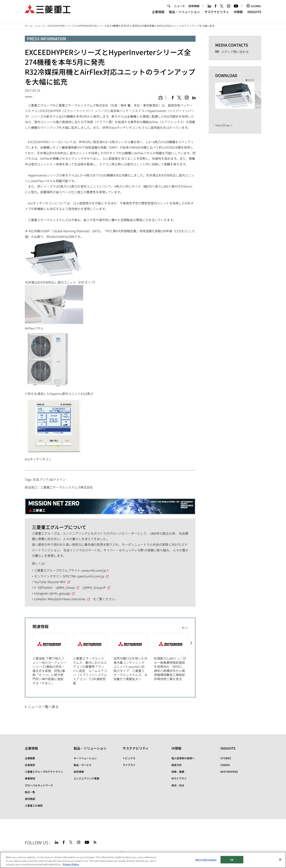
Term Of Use (223, 125)
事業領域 (30, 778)
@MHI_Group (65, 587)
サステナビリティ (217, 14)
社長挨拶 (30, 765)
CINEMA (225, 765)
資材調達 (30, 799)
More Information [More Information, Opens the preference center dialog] (206, 860)
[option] (53, 659)
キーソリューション (85, 758)
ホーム (29, 26)
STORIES (226, 758)
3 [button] (187, 628)
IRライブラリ (179, 778)
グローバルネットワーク (39, 785)
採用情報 (194, 8)
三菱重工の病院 (34, 806)
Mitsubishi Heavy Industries (66, 599)
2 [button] (185, 628)
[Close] (280, 859)
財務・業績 (178, 772)
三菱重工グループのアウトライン (44, 772)
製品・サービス (83, 765)
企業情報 (158, 14)
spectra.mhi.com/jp (91, 576)
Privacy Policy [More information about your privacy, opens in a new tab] (71, 864)
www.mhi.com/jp (94, 570)
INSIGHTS (254, 14)
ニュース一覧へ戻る (43, 707)
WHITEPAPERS (229, 772)
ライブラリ (129, 765)
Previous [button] (29, 657)
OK (232, 860)
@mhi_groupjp (60, 593)
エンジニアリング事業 (86, 778)
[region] (143, 860)
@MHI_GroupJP (95, 587)
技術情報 (79, 772)
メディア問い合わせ (235, 52)
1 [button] (183, 628)
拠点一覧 (30, 792)
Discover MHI (57, 582)
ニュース (179, 8)
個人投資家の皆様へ (183, 758)
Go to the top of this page (257, 842)
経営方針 (177, 765)
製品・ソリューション (184, 14)
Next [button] (191, 657)
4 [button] (253, 80)
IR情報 (238, 14)
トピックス (129, 758)
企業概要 (30, 758)
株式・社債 (178, 785)
